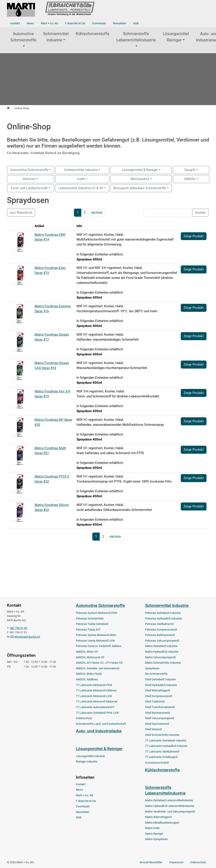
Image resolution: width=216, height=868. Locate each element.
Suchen (200, 213)
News (30, 23)
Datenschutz (198, 862)
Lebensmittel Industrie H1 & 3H (81, 188)
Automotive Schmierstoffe (23, 37)
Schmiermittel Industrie (56, 37)
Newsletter (120, 23)
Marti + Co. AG (50, 23)
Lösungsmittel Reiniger (176, 37)
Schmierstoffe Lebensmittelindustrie (136, 37)
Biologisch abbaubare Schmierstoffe (140, 188)
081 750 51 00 (18, 628)
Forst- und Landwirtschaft (29, 188)
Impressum (176, 862)
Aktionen (29, 179)
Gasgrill (190, 170)
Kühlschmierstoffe (93, 34)
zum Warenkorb (21, 213)
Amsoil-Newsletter (151, 862)
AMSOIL (190, 179)
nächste (97, 213)
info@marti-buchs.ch (27, 637)
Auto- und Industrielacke (99, 731)
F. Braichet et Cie (75, 23)
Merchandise (140, 179)
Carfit (81, 179)
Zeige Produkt (194, 236)
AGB (136, 23)
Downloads (99, 23)
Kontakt (15, 23)
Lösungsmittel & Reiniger (140, 170)
